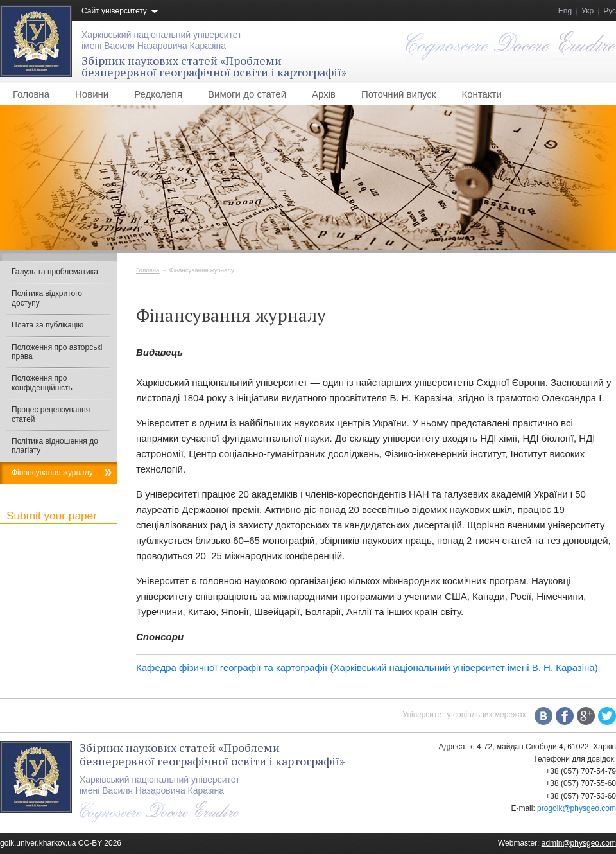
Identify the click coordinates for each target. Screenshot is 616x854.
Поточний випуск (398, 94)
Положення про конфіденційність (42, 383)
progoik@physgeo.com (577, 808)
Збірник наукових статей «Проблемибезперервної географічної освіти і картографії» (214, 66)
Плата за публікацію (47, 325)
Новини (92, 94)
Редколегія (158, 94)
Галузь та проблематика (55, 272)
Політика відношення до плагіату (55, 446)
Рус (610, 11)
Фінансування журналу (52, 473)
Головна (31, 94)
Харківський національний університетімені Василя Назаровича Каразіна (162, 40)
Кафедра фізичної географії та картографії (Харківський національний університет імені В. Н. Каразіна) (367, 667)
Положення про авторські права (57, 352)
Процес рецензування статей (51, 414)
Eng (565, 11)
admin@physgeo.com (579, 843)
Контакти (481, 94)
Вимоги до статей (247, 94)
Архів (324, 94)
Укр (587, 11)
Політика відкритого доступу (47, 298)
